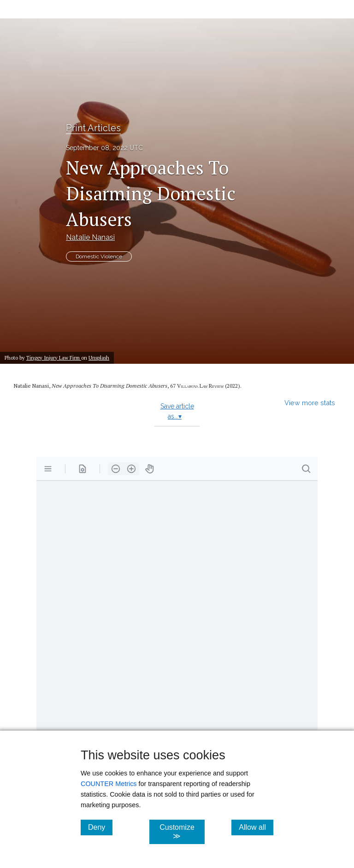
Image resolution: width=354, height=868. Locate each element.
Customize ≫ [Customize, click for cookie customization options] (182, 832)
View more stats (310, 403)
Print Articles (93, 128)
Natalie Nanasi (90, 237)
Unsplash (99, 358)
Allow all (256, 827)
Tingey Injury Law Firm (54, 358)
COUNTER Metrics (109, 784)
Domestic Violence (99, 256)
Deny (100, 827)
